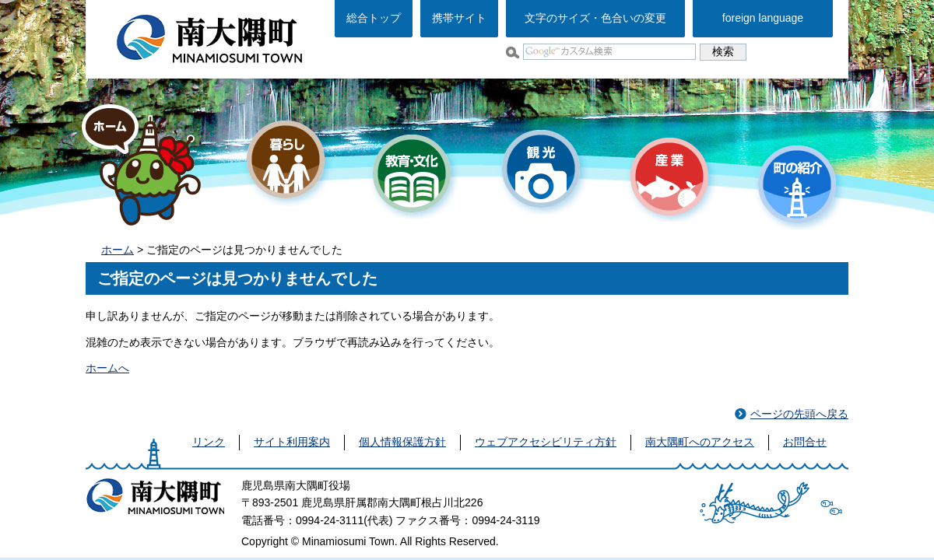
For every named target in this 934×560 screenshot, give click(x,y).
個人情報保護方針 (402, 442)
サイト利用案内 (292, 442)
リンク (209, 442)
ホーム (118, 250)
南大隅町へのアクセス (700, 442)
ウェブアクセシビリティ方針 (546, 442)
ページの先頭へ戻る (799, 414)
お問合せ (805, 442)
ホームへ (107, 368)
